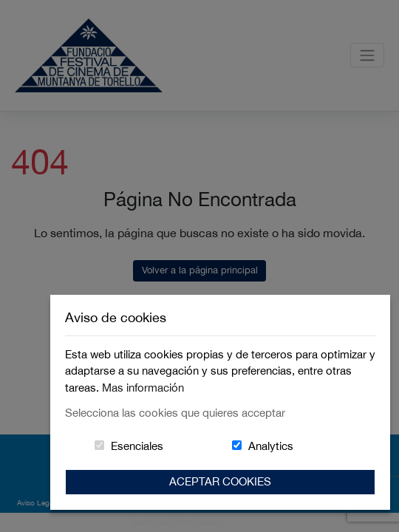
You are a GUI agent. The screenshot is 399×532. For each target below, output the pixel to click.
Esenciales (137, 446)
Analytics (271, 446)
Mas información (143, 388)
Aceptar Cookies (220, 481)
